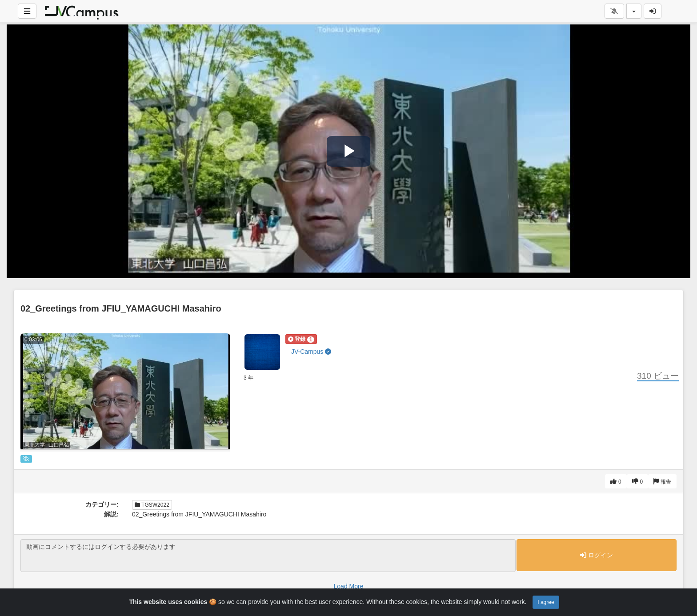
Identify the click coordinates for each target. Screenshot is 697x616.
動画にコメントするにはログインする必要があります (268, 556)
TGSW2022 (152, 505)
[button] (301, 339)
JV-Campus (311, 352)
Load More (349, 586)
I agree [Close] (546, 602)
